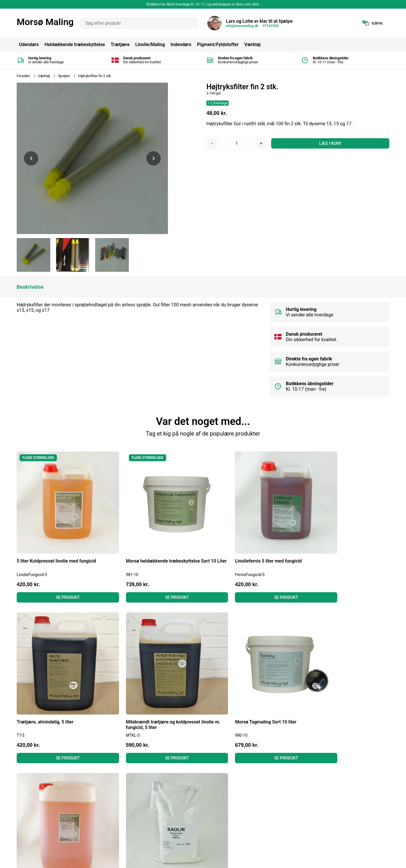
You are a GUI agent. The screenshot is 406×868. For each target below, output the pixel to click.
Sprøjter (64, 76)
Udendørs (29, 44)
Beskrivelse (30, 287)
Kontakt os (112, 824)
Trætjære (120, 44)
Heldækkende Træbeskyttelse (216, 786)
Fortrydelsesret (116, 801)
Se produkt (61, 583)
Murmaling (197, 809)
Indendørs (181, 44)
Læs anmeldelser (118, 809)
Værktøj (252, 44)
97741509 (270, 26)
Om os (108, 817)
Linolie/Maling (150, 44)
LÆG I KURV (330, 143)
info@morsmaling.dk (242, 26)
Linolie (192, 801)
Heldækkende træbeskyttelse (75, 44)
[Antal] (236, 143)
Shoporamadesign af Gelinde (360, 860)
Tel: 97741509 (31, 809)
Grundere (195, 824)
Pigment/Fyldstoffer (218, 44)
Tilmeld (379, 811)
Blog (106, 786)
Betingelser (112, 793)
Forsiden (23, 76)
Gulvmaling (197, 817)
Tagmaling (196, 793)
